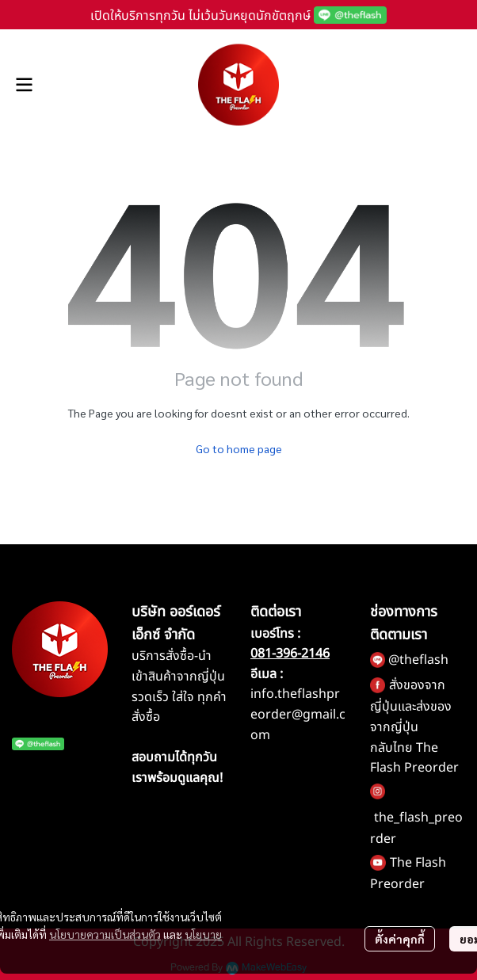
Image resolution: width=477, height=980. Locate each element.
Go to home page (239, 448)
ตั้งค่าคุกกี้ (400, 939)
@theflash (418, 660)
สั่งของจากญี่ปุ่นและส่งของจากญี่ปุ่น (411, 706)
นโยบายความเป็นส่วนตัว (105, 934)
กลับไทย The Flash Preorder (414, 758)
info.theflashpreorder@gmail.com (298, 714)
